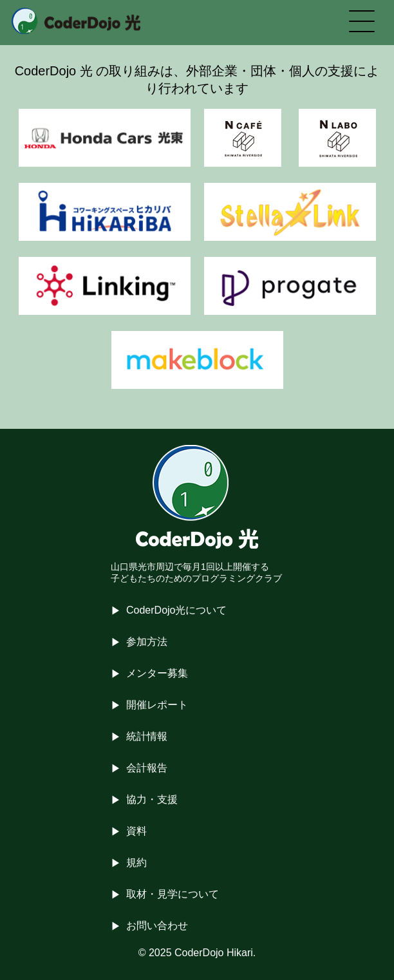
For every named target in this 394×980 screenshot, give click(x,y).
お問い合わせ (157, 926)
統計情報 (147, 736)
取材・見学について (173, 894)
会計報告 (147, 768)
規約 (136, 862)
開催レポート (157, 705)
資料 (136, 831)
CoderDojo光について (176, 610)
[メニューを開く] (362, 23)
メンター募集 (157, 673)
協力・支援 (152, 799)
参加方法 (147, 642)
